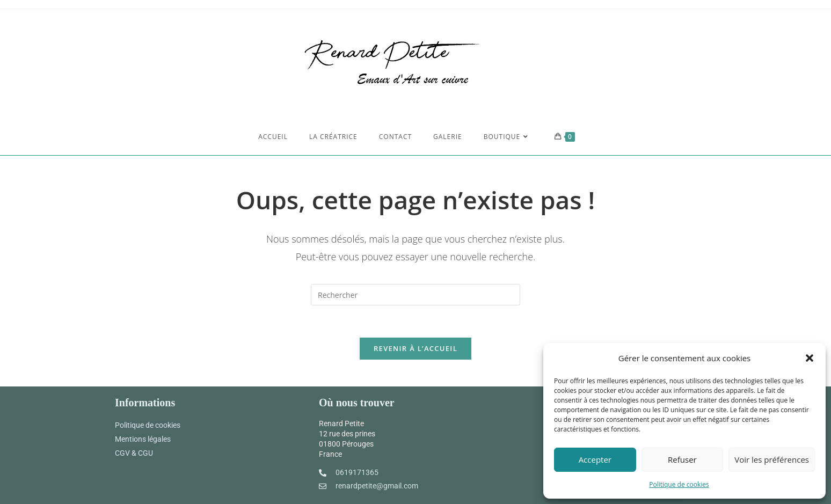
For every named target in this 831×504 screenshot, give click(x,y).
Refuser (682, 459)
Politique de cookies (679, 484)
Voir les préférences (772, 459)
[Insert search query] (415, 295)
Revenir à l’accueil (415, 348)
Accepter (595, 459)
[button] (810, 358)
